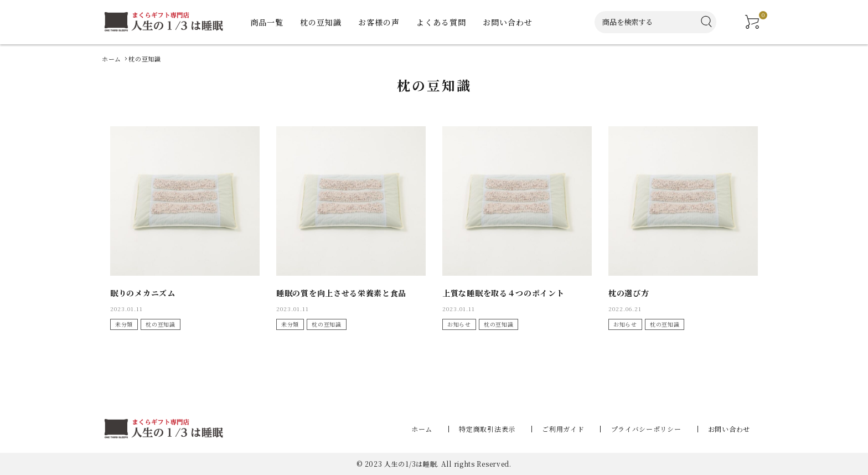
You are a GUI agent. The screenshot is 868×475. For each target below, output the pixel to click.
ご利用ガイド (568, 429)
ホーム (431, 429)
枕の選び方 (629, 293)
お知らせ (459, 324)
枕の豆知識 (161, 324)
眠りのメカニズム (143, 293)
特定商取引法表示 (494, 429)
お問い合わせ (729, 429)
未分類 (124, 324)
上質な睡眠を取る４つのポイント (503, 293)
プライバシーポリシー (649, 429)
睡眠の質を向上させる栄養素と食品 (341, 293)
